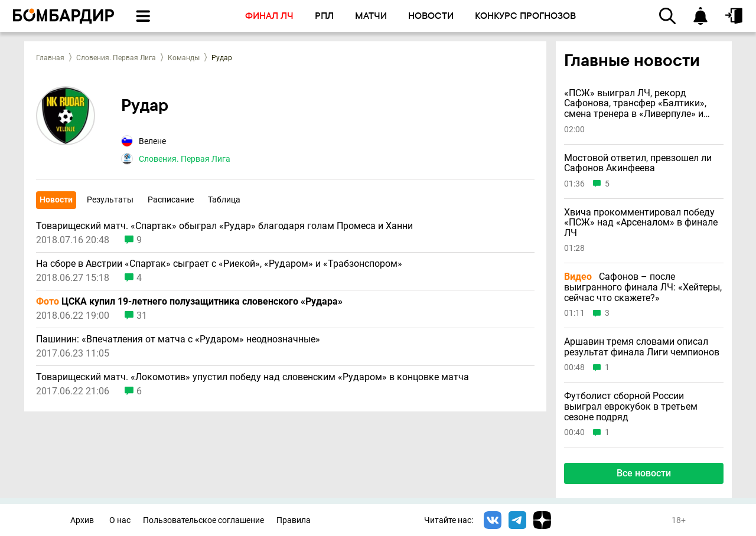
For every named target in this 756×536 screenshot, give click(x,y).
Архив (82, 520)
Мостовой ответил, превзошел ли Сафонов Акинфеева (638, 163)
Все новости (644, 473)
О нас (120, 520)
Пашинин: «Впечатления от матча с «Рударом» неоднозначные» (178, 339)
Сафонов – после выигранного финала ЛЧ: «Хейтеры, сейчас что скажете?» (643, 287)
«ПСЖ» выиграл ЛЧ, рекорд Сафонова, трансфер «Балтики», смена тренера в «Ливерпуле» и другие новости (635, 104)
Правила (294, 520)
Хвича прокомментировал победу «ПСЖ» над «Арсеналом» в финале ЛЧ (641, 223)
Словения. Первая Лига (116, 58)
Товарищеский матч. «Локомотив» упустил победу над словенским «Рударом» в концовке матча (252, 377)
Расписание (171, 200)
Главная (50, 58)
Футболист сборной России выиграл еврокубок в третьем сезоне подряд (631, 406)
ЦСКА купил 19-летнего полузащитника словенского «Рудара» (189, 302)
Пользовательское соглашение (203, 520)
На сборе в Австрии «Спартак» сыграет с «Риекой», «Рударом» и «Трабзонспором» (219, 264)
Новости (56, 200)
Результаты (110, 200)
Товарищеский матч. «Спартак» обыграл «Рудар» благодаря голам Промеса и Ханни (224, 226)
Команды (184, 58)
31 (142, 316)
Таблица (224, 200)
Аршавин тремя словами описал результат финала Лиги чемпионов (642, 347)
